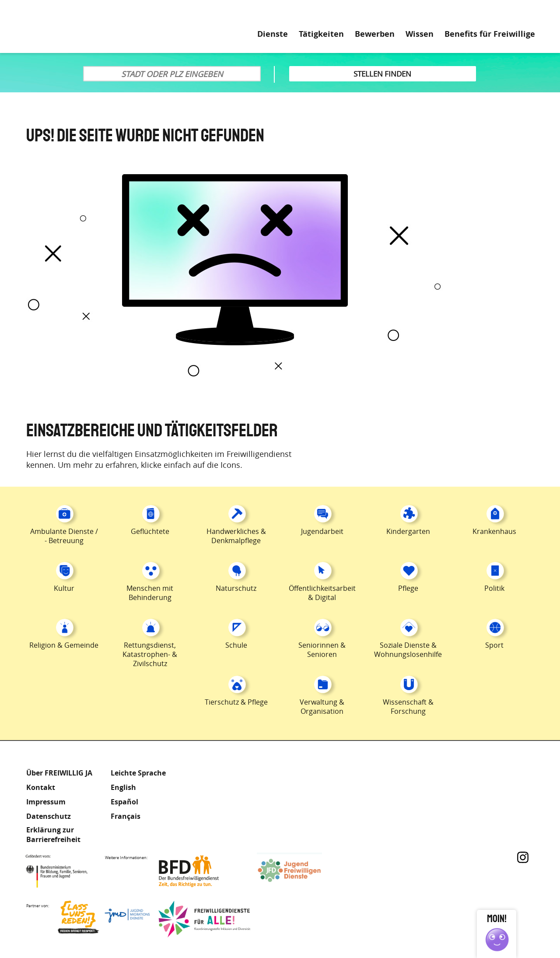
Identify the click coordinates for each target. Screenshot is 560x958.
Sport (494, 645)
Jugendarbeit (322, 531)
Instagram (523, 857)
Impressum (46, 802)
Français (126, 816)
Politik (494, 588)
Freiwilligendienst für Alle (204, 919)
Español (124, 802)
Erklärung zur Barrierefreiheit (53, 835)
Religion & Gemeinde (64, 645)
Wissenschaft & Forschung (408, 707)
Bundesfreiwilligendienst (202, 871)
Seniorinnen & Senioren (322, 650)
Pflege (408, 588)
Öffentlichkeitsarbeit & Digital (322, 593)
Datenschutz (49, 816)
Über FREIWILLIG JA (59, 773)
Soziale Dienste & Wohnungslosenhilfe (408, 650)
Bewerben (375, 34)
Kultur (64, 588)
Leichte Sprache (498, 13)
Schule (236, 645)
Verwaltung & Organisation (322, 707)
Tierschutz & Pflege (236, 702)
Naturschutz (236, 588)
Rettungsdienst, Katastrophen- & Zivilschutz (150, 654)
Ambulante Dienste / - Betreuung (64, 536)
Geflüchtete (150, 531)
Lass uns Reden (104, 919)
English (123, 787)
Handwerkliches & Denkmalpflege (236, 536)
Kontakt (41, 787)
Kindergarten (408, 531)
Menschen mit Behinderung (150, 593)
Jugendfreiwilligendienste (303, 871)
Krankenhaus (494, 531)
